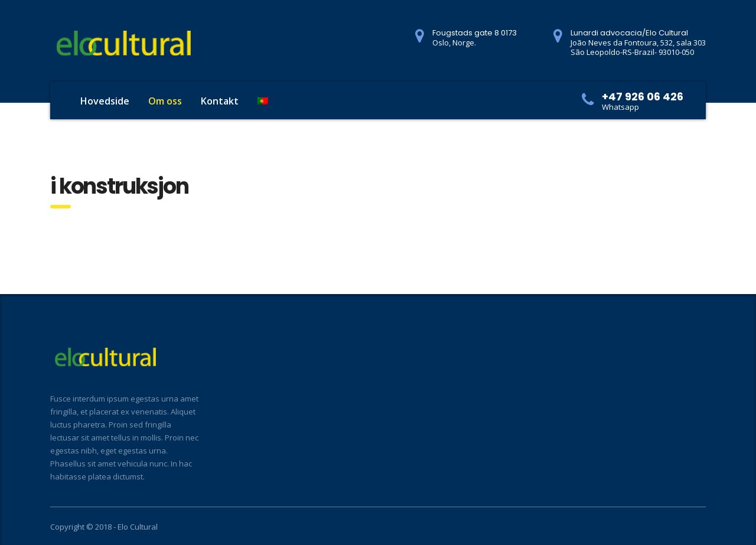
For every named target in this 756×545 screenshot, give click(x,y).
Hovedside (105, 101)
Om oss (165, 101)
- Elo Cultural (136, 527)
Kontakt (220, 101)
